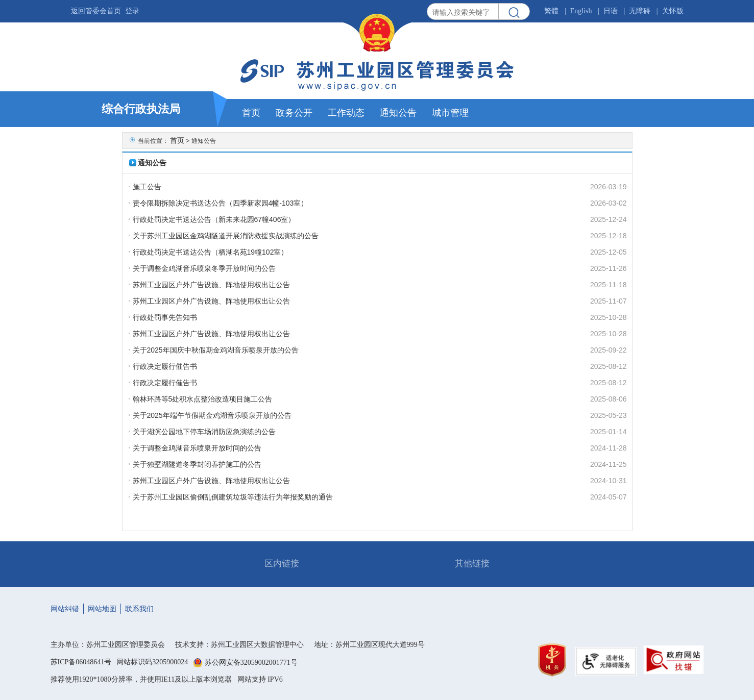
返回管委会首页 (96, 11)
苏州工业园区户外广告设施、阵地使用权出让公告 (211, 285)
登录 (132, 11)
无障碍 (640, 11)
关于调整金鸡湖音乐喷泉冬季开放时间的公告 (204, 268)
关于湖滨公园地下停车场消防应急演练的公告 (204, 432)
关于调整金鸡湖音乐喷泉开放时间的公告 (197, 448)
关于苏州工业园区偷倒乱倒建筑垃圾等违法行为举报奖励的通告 (233, 497)
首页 (177, 140)
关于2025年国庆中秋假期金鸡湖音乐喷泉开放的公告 (216, 350)
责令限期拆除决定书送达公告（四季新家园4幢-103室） (221, 203)
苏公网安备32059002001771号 (251, 662)
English (581, 11)
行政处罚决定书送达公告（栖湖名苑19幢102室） (211, 252)
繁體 (551, 11)
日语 (611, 11)
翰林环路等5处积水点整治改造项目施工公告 (203, 399)
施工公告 (147, 187)
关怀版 (673, 11)
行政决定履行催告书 (165, 366)
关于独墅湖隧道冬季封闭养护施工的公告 (197, 464)
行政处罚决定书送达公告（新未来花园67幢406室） (214, 219)
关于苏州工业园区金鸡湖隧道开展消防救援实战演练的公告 (226, 236)
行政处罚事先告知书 (165, 317)
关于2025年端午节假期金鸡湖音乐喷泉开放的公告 (212, 415)
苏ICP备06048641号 (81, 662)
